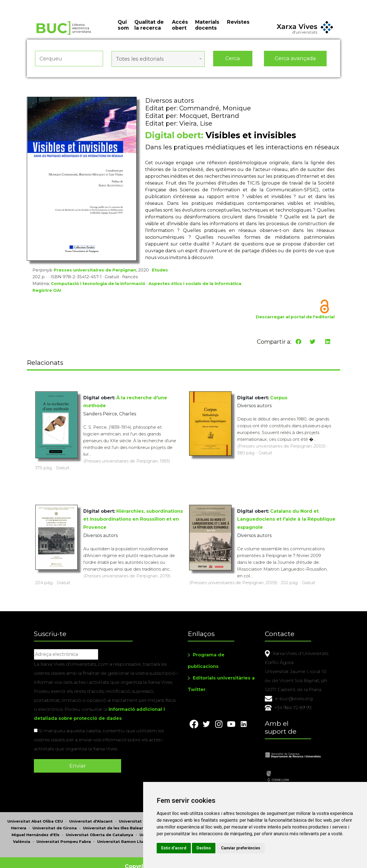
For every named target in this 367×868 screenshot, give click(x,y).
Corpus (279, 397)
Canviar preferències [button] (281, 848)
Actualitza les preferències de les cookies (52, 4)
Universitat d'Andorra (141, 814)
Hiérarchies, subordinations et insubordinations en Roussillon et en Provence (133, 518)
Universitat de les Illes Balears (114, 821)
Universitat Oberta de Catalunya (100, 827)
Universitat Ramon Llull (121, 834)
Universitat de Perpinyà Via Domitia (177, 827)
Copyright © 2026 (150, 859)
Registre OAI (47, 292)
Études (160, 271)
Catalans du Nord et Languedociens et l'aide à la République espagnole (286, 518)
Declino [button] (244, 848)
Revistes (238, 28)
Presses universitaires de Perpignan (95, 271)
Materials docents (207, 31)
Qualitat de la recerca (149, 31)
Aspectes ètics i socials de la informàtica (195, 285)
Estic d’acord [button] (214, 848)
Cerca (233, 62)
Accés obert (180, 31)
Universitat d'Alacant (91, 814)
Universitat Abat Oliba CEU (35, 814)
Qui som (123, 31)
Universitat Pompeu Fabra (64, 834)
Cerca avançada (296, 62)
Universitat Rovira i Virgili (178, 834)
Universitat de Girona (55, 821)
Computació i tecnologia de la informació (98, 285)
